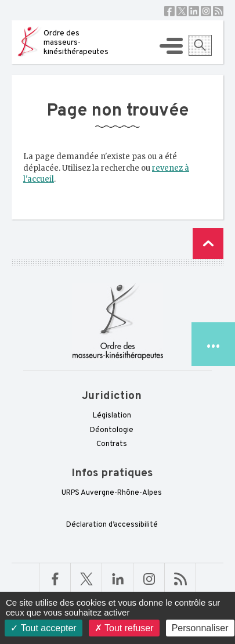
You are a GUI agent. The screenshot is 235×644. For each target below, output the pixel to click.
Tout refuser (124, 628)
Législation (112, 416)
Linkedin (194, 11)
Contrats (112, 444)
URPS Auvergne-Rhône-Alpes (112, 493)
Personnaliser (200, 628)
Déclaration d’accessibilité (112, 525)
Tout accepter (43, 628)
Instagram (206, 11)
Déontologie (112, 430)
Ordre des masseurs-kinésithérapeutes (76, 43)
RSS (218, 11)
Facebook (169, 11)
